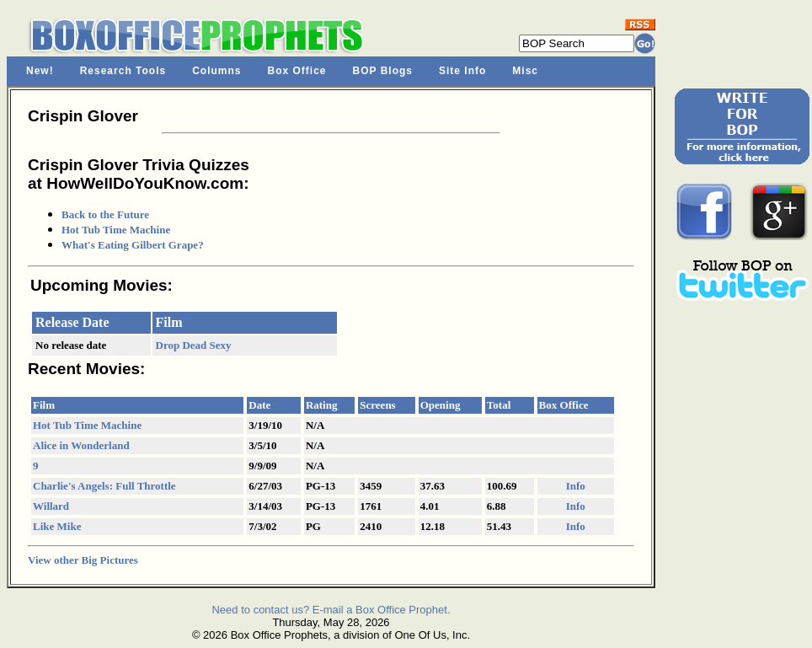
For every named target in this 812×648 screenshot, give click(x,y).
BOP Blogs (383, 71)
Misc (525, 71)
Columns (216, 71)
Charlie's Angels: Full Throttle (104, 486)
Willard (51, 506)
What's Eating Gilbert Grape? (133, 245)
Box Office (297, 71)
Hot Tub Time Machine (116, 230)
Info (576, 486)
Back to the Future (105, 214)
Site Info (462, 71)
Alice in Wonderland (81, 445)
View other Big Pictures (83, 560)
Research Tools (123, 71)
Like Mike (57, 526)
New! (40, 71)
